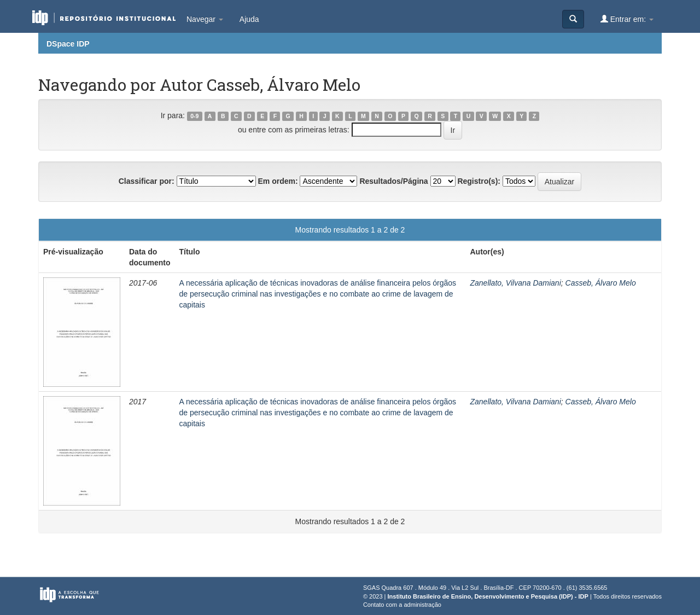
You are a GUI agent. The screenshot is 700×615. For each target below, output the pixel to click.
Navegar (205, 19)
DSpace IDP (68, 44)
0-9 (194, 116)
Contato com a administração (402, 605)
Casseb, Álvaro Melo (601, 283)
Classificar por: (147, 181)
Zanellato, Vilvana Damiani (515, 283)
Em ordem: (278, 181)
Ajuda (249, 19)
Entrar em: (627, 19)
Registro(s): (479, 181)
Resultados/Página (393, 181)
